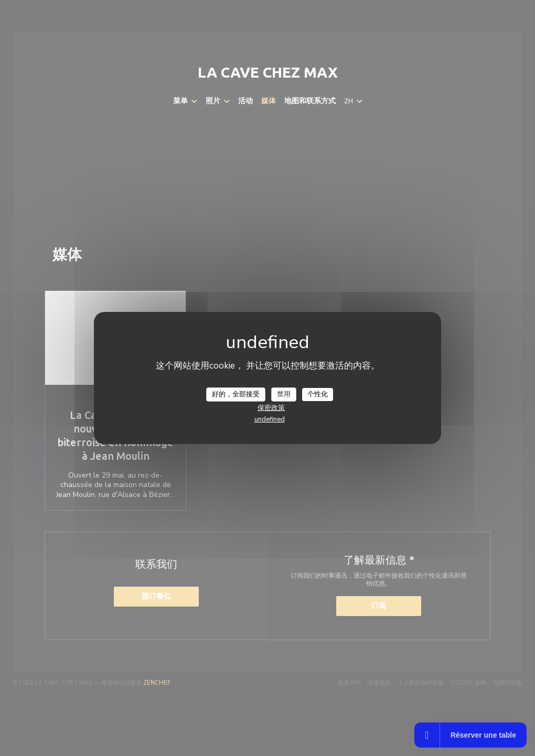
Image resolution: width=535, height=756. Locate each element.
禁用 (284, 394)
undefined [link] (270, 419)
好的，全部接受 (236, 394)
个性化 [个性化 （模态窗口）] (318, 394)
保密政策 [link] (271, 408)
